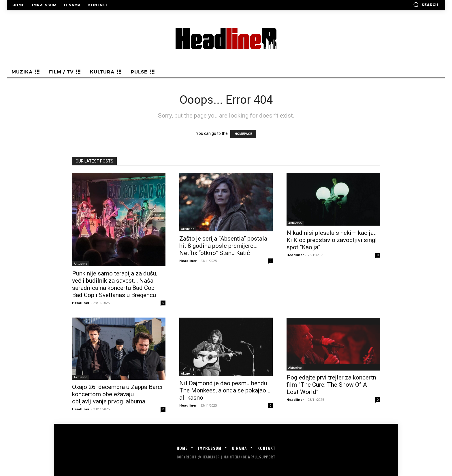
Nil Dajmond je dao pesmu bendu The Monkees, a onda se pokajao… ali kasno (225, 390)
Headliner (81, 303)
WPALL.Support (262, 457)
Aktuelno (81, 264)
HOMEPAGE (243, 134)
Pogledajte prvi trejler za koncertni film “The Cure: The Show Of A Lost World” (332, 385)
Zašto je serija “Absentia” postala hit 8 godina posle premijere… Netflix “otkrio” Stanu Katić (223, 246)
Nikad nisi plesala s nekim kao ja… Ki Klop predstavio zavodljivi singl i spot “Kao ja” (333, 240)
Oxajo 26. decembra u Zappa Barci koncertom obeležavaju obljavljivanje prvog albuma (117, 394)
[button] (426, 5)
